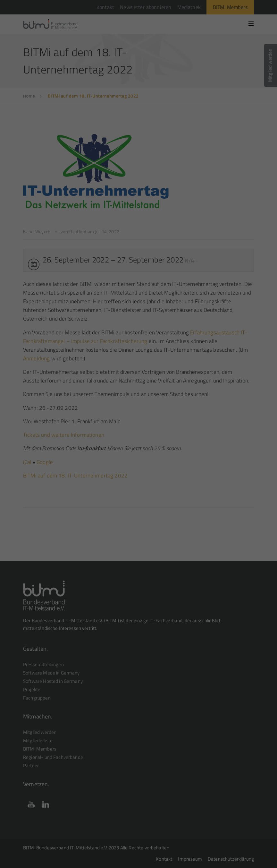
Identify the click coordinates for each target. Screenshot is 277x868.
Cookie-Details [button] (110, 180)
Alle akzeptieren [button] (138, 129)
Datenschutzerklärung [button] (141, 180)
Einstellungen (188, 84)
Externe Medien (189, 105)
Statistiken (131, 105)
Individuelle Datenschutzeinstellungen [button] (139, 166)
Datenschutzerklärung (76, 84)
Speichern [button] (139, 147)
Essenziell (79, 105)
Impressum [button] (170, 180)
